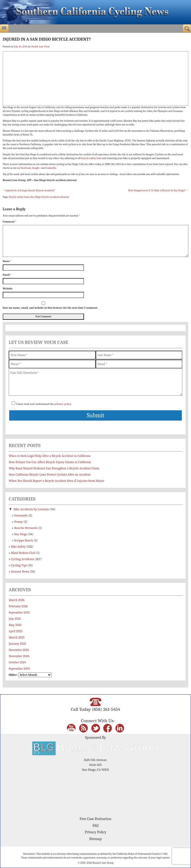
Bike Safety (18, 547)
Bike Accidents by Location (31, 509)
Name (7, 261)
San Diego (21, 534)
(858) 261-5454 (106, 709)
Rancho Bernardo (26, 528)
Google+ (36, 168)
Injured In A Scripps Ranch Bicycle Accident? (29, 191)
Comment (9, 222)
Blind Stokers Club (23, 553)
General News (20, 572)
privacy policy (63, 404)
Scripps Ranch (24, 540)
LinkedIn (51, 168)
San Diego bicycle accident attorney (50, 197)
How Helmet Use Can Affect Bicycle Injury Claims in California (50, 462)
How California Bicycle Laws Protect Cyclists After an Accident (50, 475)
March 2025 (17, 637)
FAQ (95, 826)
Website (8, 289)
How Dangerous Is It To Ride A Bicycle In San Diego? (158, 191)
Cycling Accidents (23, 559)
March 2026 (17, 600)
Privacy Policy (95, 832)
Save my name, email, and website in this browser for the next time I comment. (50, 308)
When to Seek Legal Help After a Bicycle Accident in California (50, 456)
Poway (19, 522)
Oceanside (21, 515)
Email (7, 275)
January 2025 (17, 644)
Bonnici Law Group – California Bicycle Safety (95, 12)
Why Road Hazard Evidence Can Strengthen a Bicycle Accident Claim (54, 468)
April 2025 (16, 631)
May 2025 (15, 625)
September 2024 (19, 669)
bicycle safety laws (91, 158)
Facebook (26, 168)
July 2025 (15, 619)
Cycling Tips (19, 565)
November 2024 (19, 656)
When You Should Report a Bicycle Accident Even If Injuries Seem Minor (56, 481)
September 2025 (19, 612)
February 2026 (18, 606)
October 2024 (17, 662)
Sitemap (95, 839)
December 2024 (19, 650)
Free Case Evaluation (95, 819)
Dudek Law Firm (40, 47)
